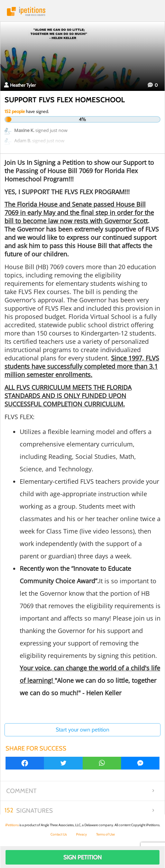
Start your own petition (82, 730)
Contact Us (59, 834)
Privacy (81, 834)
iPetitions (82, 11)
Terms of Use (106, 834)
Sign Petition (82, 857)
